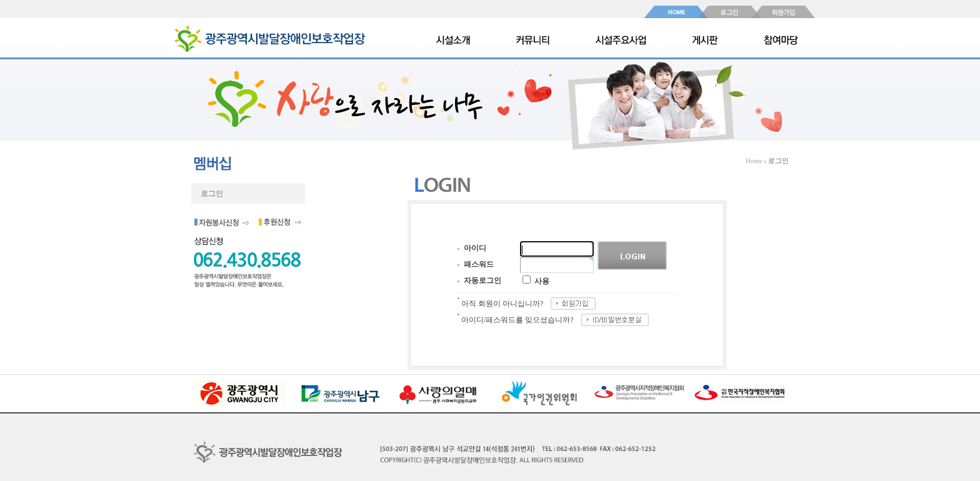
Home (754, 161)
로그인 (212, 194)
